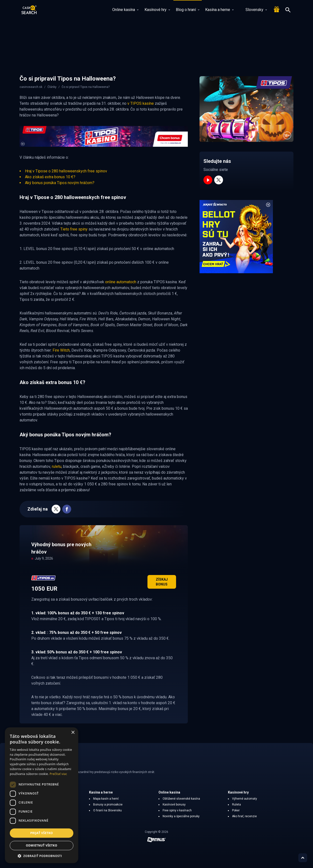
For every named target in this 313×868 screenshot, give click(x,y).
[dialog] (42, 795)
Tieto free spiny (74, 229)
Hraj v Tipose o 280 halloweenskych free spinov (66, 171)
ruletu (57, 466)
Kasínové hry (157, 10)
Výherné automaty (245, 799)
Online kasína (125, 10)
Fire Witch (61, 350)
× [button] (73, 733)
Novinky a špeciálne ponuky (181, 816)
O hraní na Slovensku (107, 810)
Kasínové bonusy (174, 805)
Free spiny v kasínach (177, 810)
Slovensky (253, 10)
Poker (236, 810)
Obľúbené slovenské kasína (181, 799)
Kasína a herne (219, 10)
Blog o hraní (188, 10)
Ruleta (236, 805)
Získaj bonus (162, 582)
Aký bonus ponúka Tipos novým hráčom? (60, 183)
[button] (42, 856)
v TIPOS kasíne (141, 103)
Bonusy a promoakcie (108, 805)
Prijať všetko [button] (42, 833)
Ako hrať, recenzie (244, 816)
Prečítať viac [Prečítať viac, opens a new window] (58, 774)
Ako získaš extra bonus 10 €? (50, 177)
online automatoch (121, 282)
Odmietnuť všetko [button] (42, 845)
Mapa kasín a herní (106, 799)
